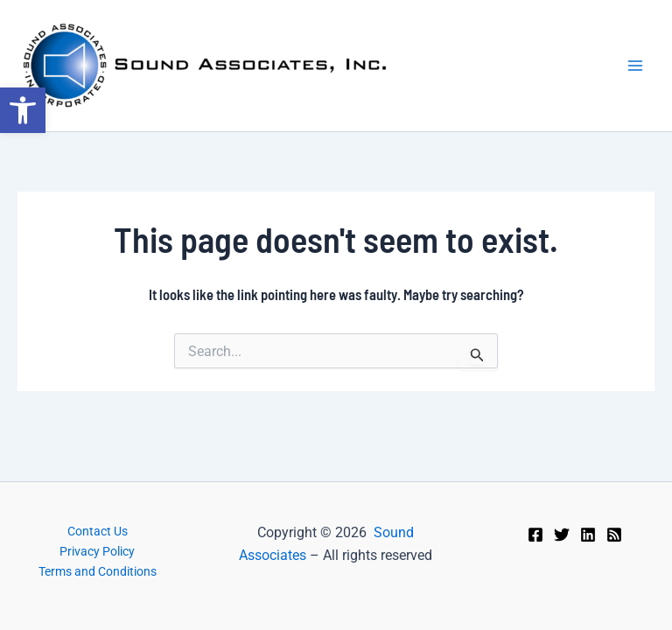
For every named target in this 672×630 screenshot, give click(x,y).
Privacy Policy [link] (97, 551)
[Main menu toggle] (635, 66)
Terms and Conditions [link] (98, 571)
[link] (23, 110)
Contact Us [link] (98, 531)
